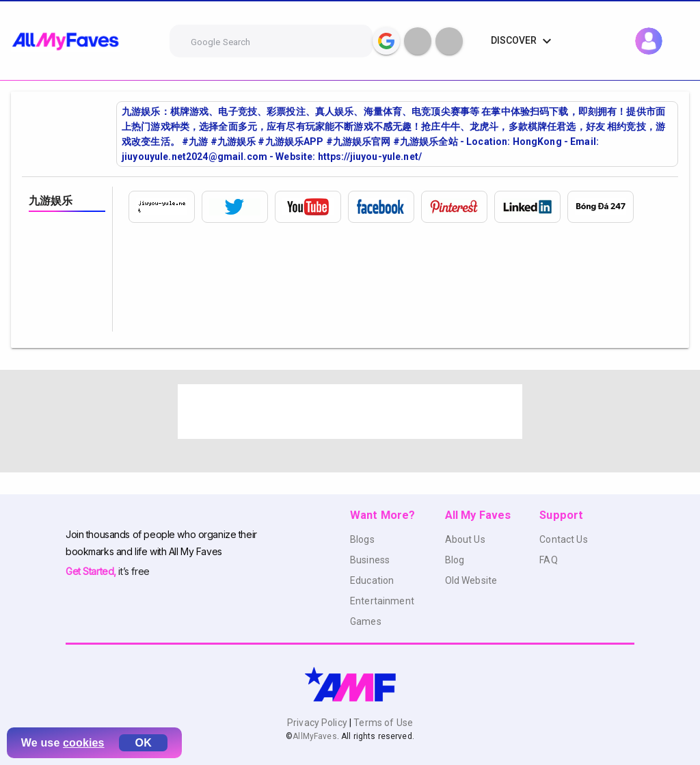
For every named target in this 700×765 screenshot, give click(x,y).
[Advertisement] (350, 412)
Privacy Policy (318, 723)
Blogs (362, 539)
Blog (455, 560)
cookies (84, 743)
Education (372, 580)
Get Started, (92, 571)
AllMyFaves (314, 736)
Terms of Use (382, 723)
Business (370, 560)
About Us (465, 539)
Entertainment (382, 601)
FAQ (548, 560)
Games (366, 621)
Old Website (471, 580)
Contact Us (563, 539)
